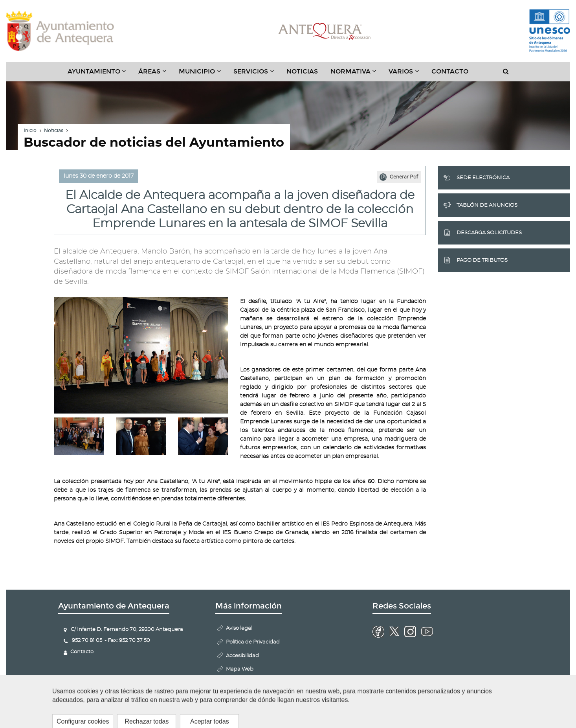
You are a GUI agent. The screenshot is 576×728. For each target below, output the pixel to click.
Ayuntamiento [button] (100, 74)
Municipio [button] (203, 74)
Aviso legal (239, 628)
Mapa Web (240, 669)
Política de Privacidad (253, 642)
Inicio (30, 131)
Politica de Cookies (249, 683)
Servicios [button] (257, 74)
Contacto (450, 71)
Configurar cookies (250, 697)
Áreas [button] (155, 74)
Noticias (302, 71)
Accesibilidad (242, 656)
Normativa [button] (357, 74)
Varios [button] (407, 74)
